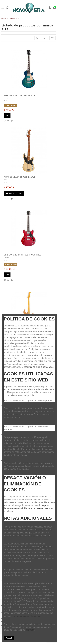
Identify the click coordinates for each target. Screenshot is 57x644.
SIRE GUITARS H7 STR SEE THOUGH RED (23, 255)
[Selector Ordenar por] (42, 38)
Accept (9, 638)
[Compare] (9, 121)
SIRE (6, 101)
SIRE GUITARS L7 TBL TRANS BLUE (20, 95)
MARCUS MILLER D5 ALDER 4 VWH (20, 177)
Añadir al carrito (14, 193)
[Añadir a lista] (6, 121)
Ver (7, 115)
